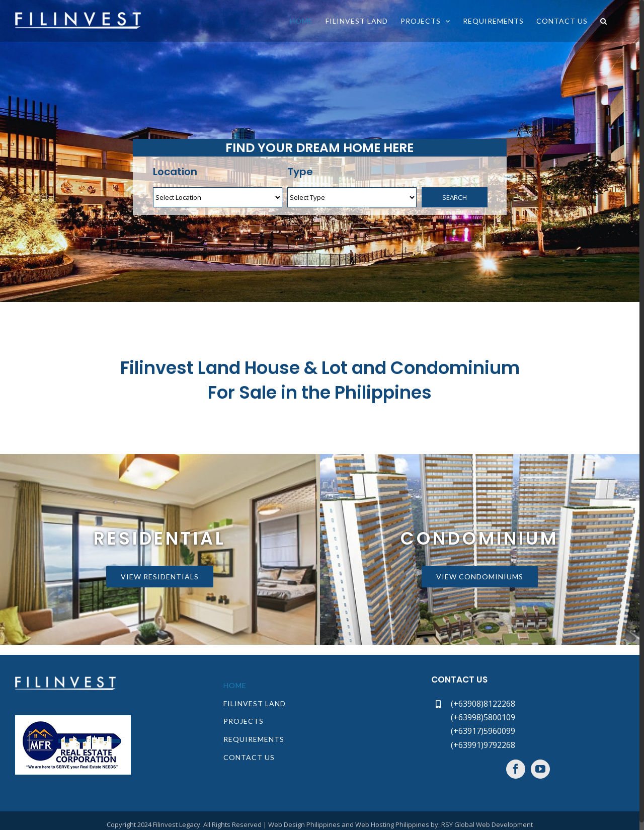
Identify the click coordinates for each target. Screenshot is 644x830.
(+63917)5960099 (483, 731)
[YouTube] (540, 769)
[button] (604, 21)
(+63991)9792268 (483, 745)
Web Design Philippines (304, 824)
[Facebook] (516, 769)
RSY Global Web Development (487, 824)
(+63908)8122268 (483, 704)
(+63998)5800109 (483, 717)
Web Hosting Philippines (392, 824)
